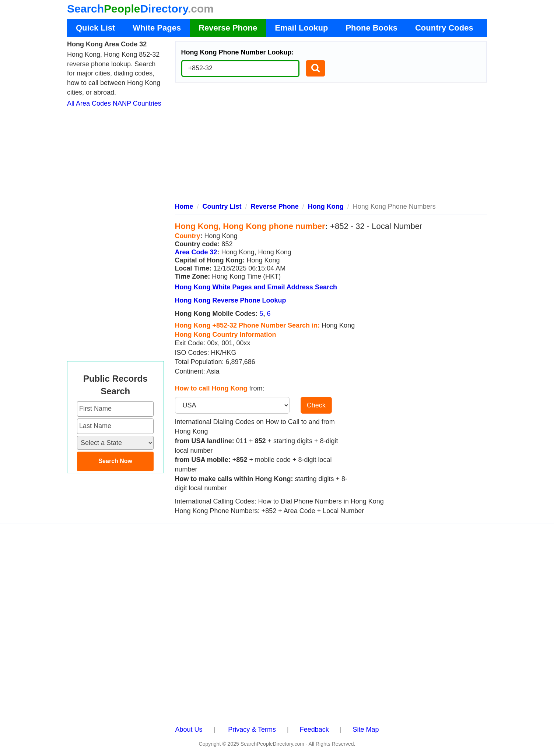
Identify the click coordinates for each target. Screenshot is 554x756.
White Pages (157, 28)
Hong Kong (326, 206)
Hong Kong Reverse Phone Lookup (231, 300)
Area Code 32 (196, 252)
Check (316, 405)
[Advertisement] (331, 144)
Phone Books (371, 28)
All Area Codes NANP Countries (114, 103)
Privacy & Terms (252, 729)
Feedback (314, 729)
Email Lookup (301, 28)
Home (184, 206)
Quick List (95, 28)
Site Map (366, 729)
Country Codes (444, 28)
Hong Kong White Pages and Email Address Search (256, 287)
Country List (222, 206)
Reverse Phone (228, 28)
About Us (189, 729)
